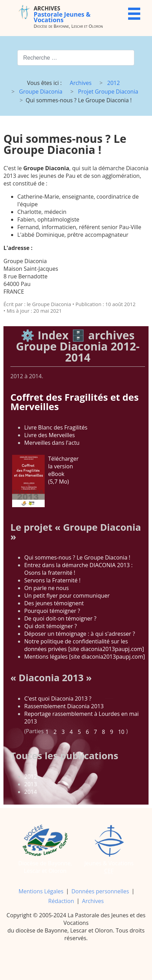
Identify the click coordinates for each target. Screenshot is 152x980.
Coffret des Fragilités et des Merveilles (74, 402)
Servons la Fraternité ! (52, 580)
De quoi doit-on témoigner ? (60, 618)
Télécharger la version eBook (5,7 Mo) (45, 481)
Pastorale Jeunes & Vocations (62, 14)
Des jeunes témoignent (54, 603)
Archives (93, 901)
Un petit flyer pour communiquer (67, 596)
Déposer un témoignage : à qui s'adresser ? (80, 634)
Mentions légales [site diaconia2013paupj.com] (85, 657)
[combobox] (76, 58)
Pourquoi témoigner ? (52, 611)
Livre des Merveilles (50, 435)
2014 (31, 792)
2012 (31, 777)
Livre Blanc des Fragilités (56, 427)
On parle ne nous (47, 588)
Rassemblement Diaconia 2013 (64, 706)
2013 (31, 784)
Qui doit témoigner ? (51, 626)
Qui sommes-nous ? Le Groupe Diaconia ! (77, 557)
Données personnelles (100, 891)
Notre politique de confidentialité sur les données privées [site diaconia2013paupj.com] (84, 645)
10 (121, 732)
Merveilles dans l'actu (52, 443)
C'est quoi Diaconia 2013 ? (58, 699)
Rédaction (61, 901)
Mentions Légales (41, 891)
